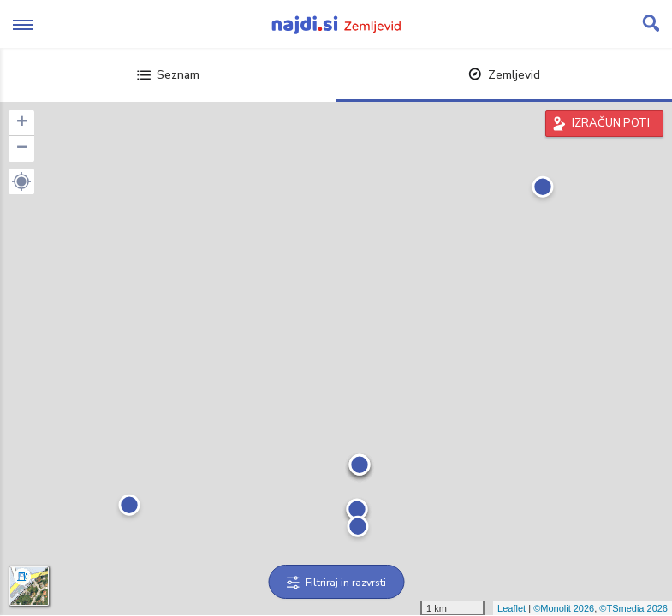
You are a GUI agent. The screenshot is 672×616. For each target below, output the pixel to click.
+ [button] (22, 123)
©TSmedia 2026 (633, 608)
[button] (21, 181)
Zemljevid (504, 75)
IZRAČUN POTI (611, 123)
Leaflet (511, 608)
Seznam (168, 75)
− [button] (22, 149)
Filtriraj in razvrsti (336, 583)
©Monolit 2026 (564, 608)
